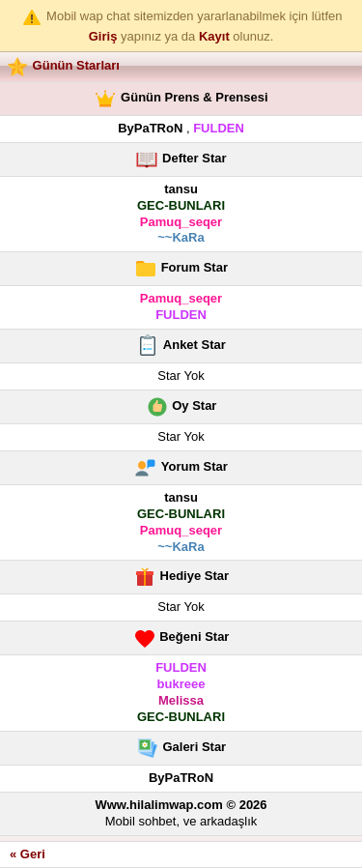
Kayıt (214, 36)
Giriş (103, 36)
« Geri (28, 854)
